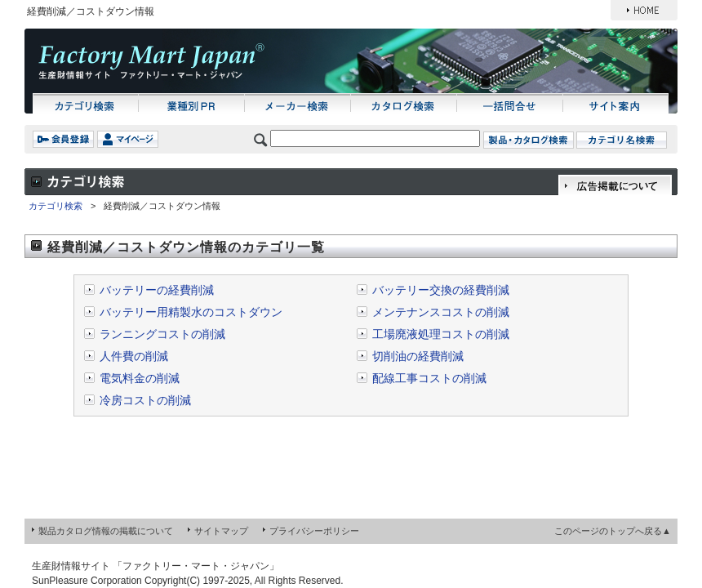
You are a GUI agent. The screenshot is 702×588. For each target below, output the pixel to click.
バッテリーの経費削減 (157, 290)
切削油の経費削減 (418, 356)
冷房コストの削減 (145, 400)
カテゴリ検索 (56, 206)
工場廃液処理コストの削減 (441, 334)
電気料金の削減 (140, 378)
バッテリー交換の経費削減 (441, 290)
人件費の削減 (134, 356)
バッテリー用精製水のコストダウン (191, 312)
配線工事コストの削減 (429, 378)
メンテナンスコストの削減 (441, 312)
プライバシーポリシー (314, 531)
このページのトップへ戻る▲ (613, 531)
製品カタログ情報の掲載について (106, 531)
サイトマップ (221, 531)
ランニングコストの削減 (162, 334)
